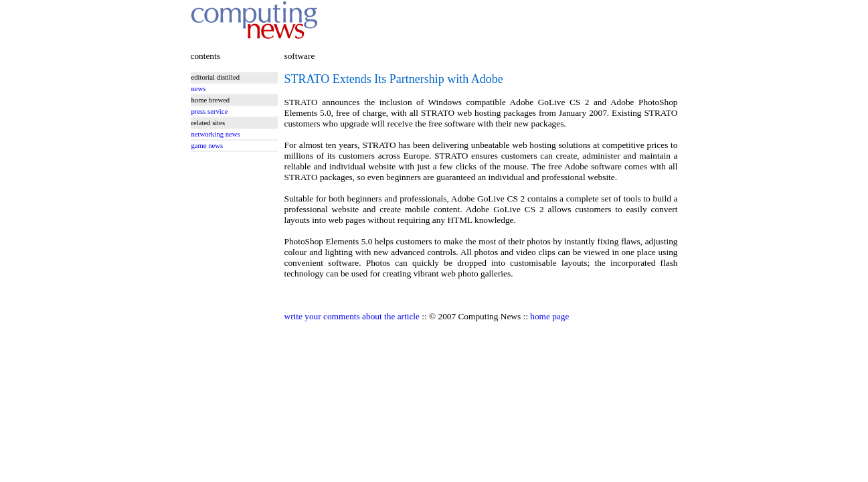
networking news (216, 134)
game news (207, 146)
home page (549, 316)
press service (210, 111)
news (199, 89)
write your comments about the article (352, 316)
